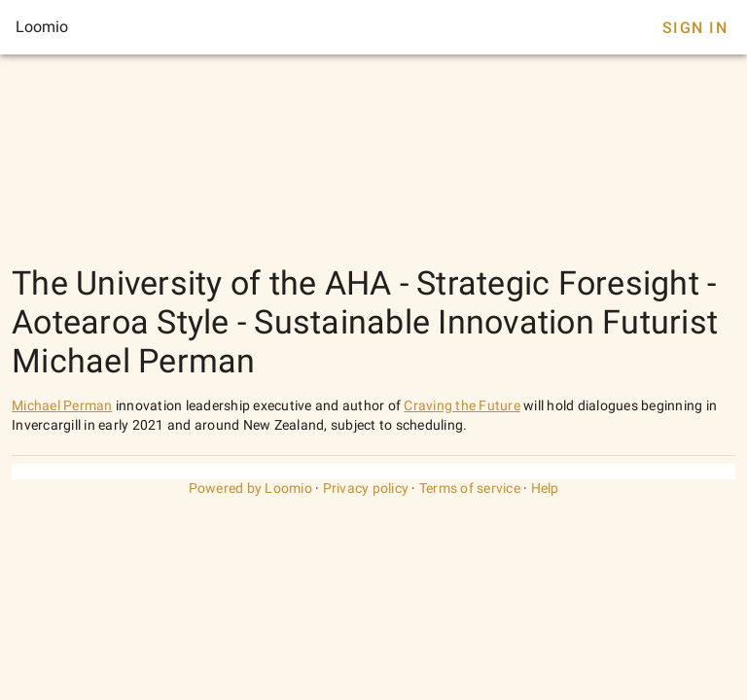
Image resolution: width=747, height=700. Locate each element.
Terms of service (470, 488)
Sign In (695, 28)
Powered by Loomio (250, 488)
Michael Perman (62, 405)
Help (545, 488)
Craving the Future (462, 405)
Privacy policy (366, 488)
